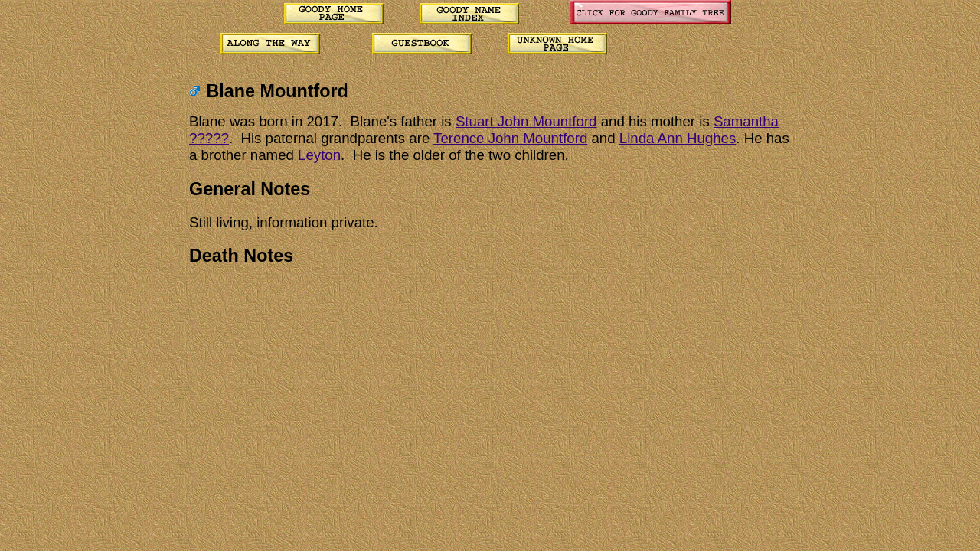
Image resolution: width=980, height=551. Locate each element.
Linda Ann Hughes (678, 138)
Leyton (319, 155)
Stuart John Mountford (526, 121)
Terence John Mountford (510, 138)
